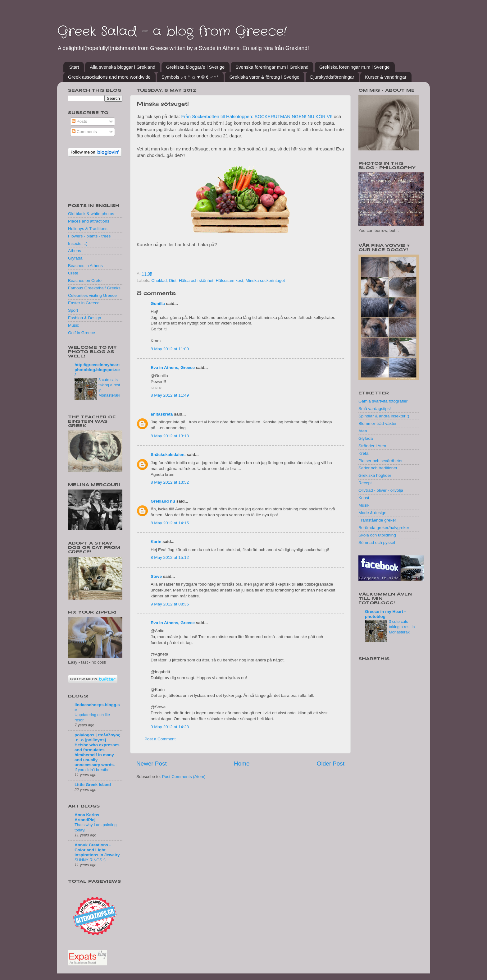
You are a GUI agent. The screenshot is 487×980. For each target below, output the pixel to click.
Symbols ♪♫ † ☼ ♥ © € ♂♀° (190, 77)
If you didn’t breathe (92, 770)
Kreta (363, 453)
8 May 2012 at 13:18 (170, 436)
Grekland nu (163, 501)
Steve (156, 576)
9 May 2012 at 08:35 (170, 604)
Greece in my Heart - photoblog (385, 614)
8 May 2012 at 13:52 (170, 482)
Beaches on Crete (85, 281)
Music (73, 325)
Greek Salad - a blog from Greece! (172, 32)
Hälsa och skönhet (196, 281)
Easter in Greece (84, 303)
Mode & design (372, 513)
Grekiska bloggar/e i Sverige (195, 67)
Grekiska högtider (375, 475)
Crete (73, 273)
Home (242, 764)
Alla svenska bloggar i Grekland (123, 67)
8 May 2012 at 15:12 (170, 557)
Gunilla (158, 304)
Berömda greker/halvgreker (384, 528)
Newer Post (152, 764)
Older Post (331, 764)
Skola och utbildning (377, 535)
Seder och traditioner (378, 468)
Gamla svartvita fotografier (383, 401)
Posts (80, 121)
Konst (364, 498)
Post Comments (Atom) (184, 777)
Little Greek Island (93, 785)
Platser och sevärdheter (381, 461)
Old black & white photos (91, 214)
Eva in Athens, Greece (173, 368)
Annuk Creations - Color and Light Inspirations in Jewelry (97, 850)
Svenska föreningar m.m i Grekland (272, 67)
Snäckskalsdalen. (168, 455)
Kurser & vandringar (386, 77)
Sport (73, 310)
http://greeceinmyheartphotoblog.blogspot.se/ (97, 370)
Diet (173, 281)
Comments (84, 132)
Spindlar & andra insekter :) (384, 416)
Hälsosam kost (229, 281)
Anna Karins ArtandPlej (87, 817)
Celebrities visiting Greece (92, 295)
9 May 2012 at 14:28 (170, 727)
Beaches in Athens (85, 266)
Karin (156, 542)
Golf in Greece (82, 333)
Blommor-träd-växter (378, 423)
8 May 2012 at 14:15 (170, 523)
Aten (363, 431)
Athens (75, 251)
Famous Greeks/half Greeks (94, 288)
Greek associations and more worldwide (109, 77)
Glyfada (75, 258)
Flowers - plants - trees (89, 236)
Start (74, 67)
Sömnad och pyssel (377, 543)
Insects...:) (78, 244)
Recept (365, 483)
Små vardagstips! (375, 409)
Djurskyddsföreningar (332, 77)
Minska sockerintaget (265, 281)
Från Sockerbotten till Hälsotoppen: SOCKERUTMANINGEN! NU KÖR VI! (256, 117)
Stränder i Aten (372, 446)
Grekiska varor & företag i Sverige (264, 77)
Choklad (159, 281)
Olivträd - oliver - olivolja (381, 490)
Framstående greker (377, 520)
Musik (364, 505)
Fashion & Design (85, 318)
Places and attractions (89, 221)
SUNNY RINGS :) (90, 860)
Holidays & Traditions (88, 229)
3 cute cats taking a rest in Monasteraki (402, 627)
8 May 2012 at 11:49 (170, 395)
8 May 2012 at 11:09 (170, 349)
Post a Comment (160, 739)
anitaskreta (162, 414)
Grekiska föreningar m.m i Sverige (355, 67)
